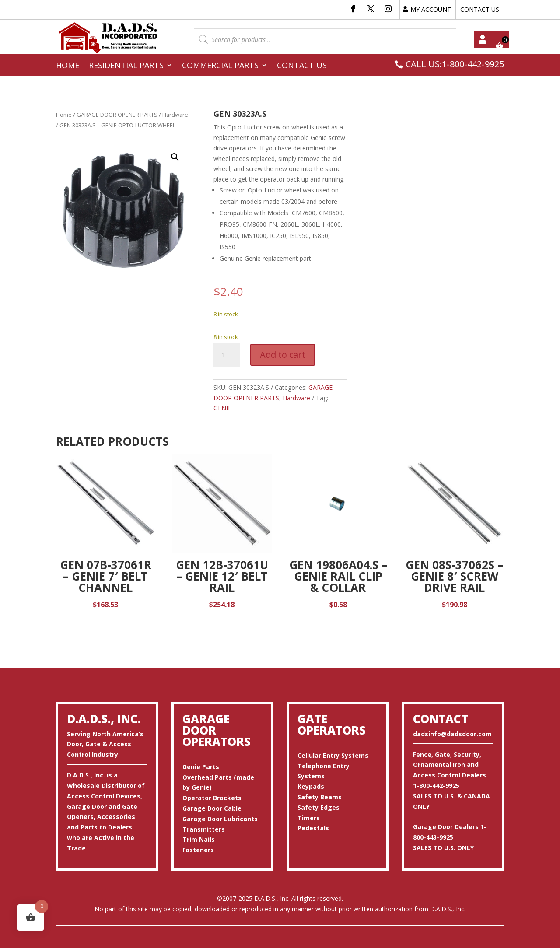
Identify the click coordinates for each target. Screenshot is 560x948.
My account (483, 39)
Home (68, 66)
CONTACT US (480, 9)
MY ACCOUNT (431, 9)
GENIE (222, 408)
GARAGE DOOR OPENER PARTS (117, 115)
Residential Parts (126, 66)
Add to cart (283, 355)
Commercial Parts (220, 66)
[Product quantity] (227, 355)
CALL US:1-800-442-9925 (455, 64)
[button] (175, 157)
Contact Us (302, 66)
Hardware (175, 115)
